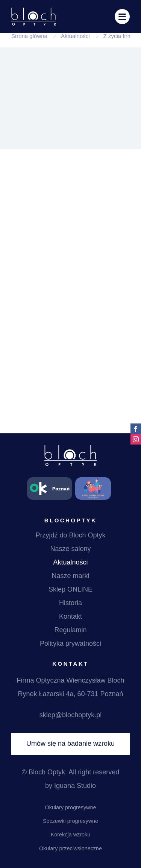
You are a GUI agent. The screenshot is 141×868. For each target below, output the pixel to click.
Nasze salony (70, 549)
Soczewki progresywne (70, 821)
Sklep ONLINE (70, 589)
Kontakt (70, 616)
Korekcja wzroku (71, 835)
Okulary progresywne (71, 807)
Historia (70, 603)
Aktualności (75, 36)
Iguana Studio (75, 786)
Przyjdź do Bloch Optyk (70, 535)
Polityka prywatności (70, 643)
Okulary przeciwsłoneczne (70, 848)
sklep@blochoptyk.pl (70, 715)
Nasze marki (70, 576)
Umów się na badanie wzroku (70, 744)
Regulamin (70, 630)
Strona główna (29, 36)
